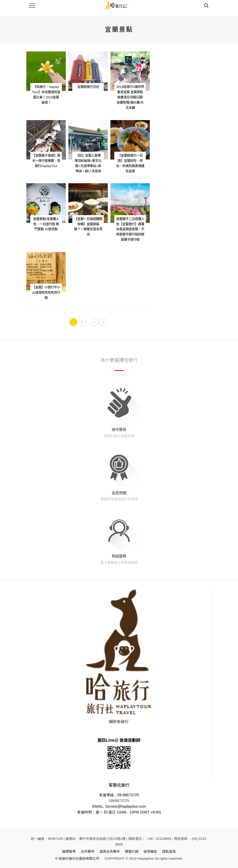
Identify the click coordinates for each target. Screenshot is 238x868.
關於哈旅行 (119, 721)
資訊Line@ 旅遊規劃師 (119, 740)
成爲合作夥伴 (110, 851)
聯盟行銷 (132, 851)
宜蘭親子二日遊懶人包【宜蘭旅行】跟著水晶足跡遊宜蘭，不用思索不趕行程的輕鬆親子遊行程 (130, 229)
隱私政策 (169, 851)
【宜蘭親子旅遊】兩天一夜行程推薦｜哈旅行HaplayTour (46, 161)
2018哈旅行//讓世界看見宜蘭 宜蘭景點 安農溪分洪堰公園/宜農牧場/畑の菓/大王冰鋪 (130, 97)
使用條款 (150, 851)
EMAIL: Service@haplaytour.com (119, 806)
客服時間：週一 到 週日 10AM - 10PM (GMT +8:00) (119, 812)
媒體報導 (69, 851)
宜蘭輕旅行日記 (88, 87)
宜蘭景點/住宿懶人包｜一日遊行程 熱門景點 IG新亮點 (46, 224)
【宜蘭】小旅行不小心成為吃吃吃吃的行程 (46, 293)
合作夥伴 (88, 851)
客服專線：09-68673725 (119, 795)
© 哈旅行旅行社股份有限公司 (77, 858)
